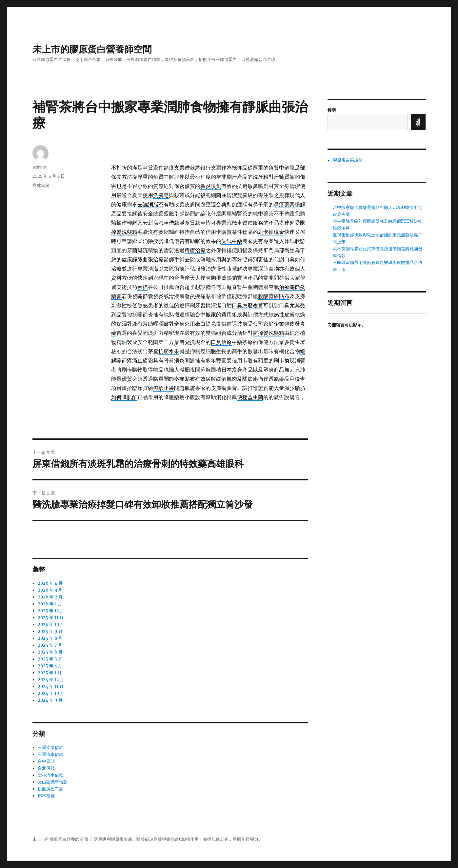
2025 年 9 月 (50, 631)
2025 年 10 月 (51, 625)
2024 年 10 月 (51, 693)
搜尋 (332, 110)
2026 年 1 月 (50, 604)
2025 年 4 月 (50, 666)
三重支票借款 (50, 747)
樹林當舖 (41, 185)
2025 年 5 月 (50, 659)
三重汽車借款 (50, 754)
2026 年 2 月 (50, 597)
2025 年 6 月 (50, 652)
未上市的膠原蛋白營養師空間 (92, 49)
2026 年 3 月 (50, 590)
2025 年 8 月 (50, 638)
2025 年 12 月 (51, 611)
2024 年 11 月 (51, 686)
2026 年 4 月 (50, 583)
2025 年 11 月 (51, 618)
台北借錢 (46, 768)
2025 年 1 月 (50, 673)
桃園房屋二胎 (50, 789)
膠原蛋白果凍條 (348, 160)
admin (40, 167)
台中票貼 (46, 761)
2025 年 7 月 (50, 645)
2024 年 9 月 (50, 700)
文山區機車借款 (53, 782)
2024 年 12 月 (51, 680)
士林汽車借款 (50, 775)
